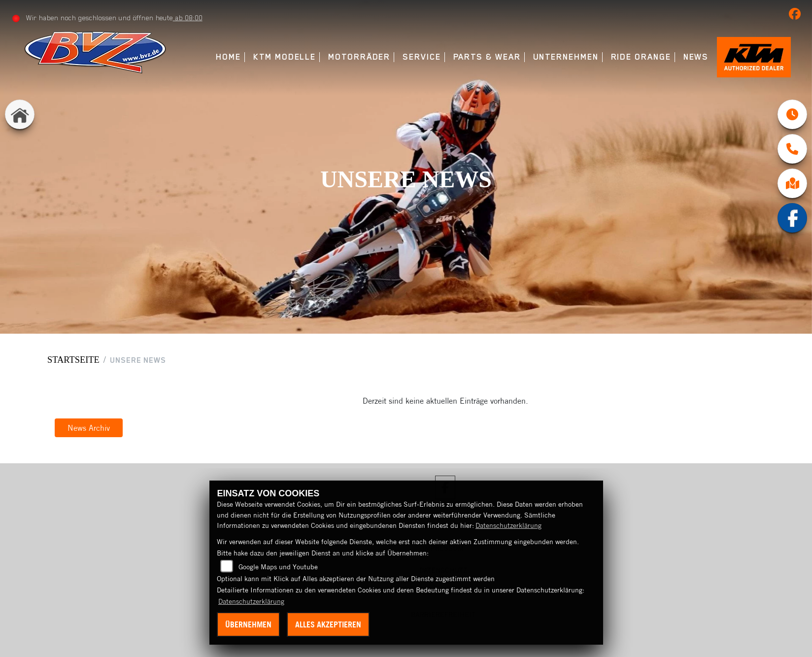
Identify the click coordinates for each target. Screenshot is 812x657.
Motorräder (359, 57)
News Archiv (89, 428)
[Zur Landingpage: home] (20, 114)
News (696, 57)
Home (228, 57)
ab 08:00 (188, 18)
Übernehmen (248, 624)
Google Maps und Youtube (278, 567)
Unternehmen (566, 57)
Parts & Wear (487, 57)
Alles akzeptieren (328, 624)
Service (422, 57)
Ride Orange (641, 57)
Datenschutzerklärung (508, 525)
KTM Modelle (285, 57)
